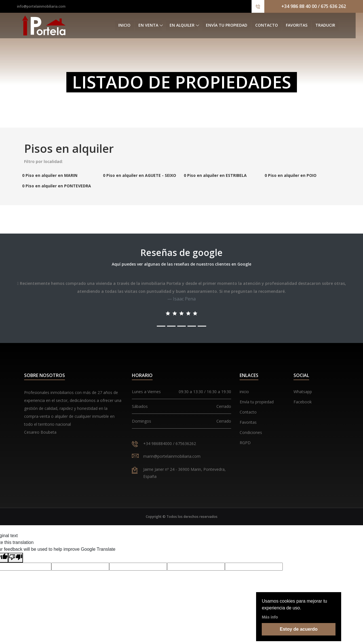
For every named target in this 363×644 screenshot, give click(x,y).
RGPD (245, 443)
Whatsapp (303, 392)
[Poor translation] (16, 558)
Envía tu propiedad (234, 25)
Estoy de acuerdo (299, 629)
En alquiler (189, 25)
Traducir (333, 25)
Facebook (303, 402)
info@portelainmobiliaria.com (41, 6)
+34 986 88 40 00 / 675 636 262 (314, 6)
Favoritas (304, 25)
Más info (270, 617)
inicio (244, 392)
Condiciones (251, 432)
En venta (156, 25)
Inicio (132, 25)
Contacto (274, 25)
